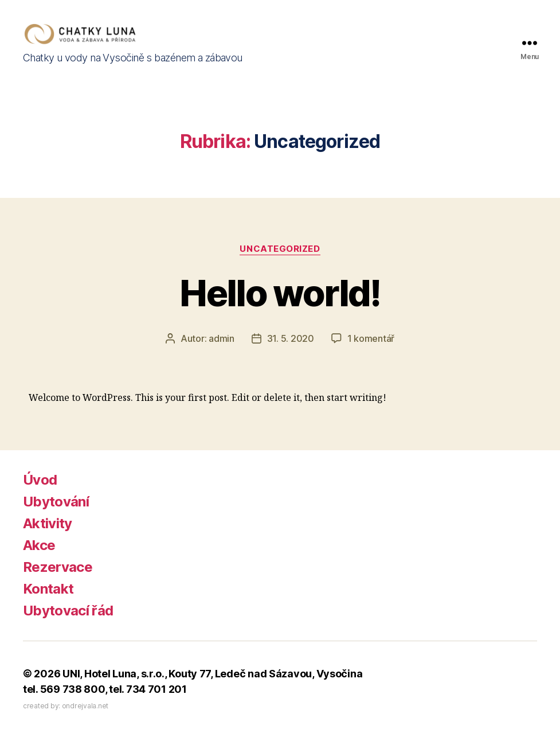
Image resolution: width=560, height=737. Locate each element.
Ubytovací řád (68, 611)
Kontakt (48, 589)
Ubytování (56, 502)
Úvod (40, 480)
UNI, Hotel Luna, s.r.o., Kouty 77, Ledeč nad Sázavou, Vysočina (212, 674)
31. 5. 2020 (291, 338)
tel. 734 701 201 (148, 689)
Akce (39, 545)
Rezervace (58, 567)
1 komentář (371, 338)
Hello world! (280, 293)
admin (222, 338)
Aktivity (48, 523)
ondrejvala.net (85, 706)
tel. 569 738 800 (64, 689)
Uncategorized (280, 249)
